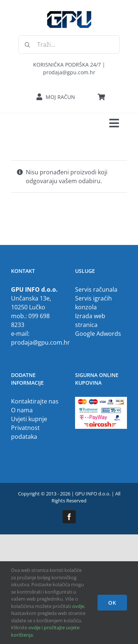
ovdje (78, 606)
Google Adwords (98, 334)
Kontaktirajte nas (35, 401)
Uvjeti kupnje (29, 419)
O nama (22, 410)
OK (112, 603)
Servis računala (96, 289)
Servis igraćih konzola (93, 303)
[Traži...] (69, 45)
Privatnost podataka (25, 432)
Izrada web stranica (90, 320)
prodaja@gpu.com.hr (40, 342)
